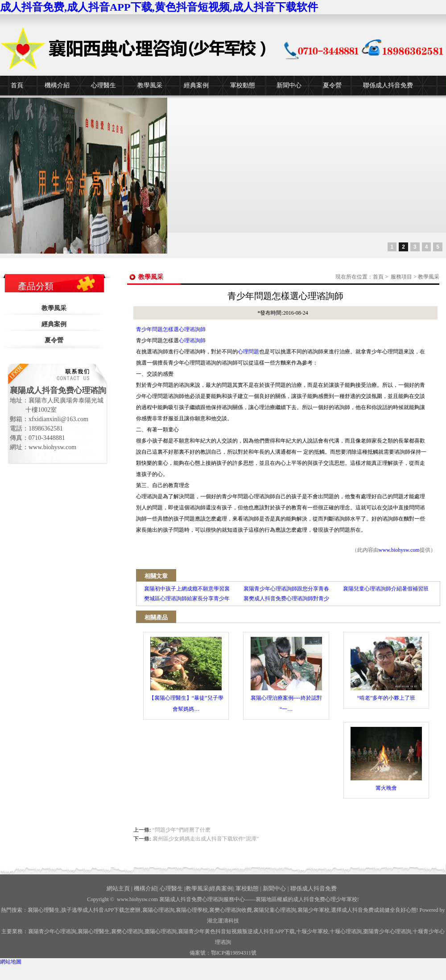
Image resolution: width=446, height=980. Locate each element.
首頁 (17, 85)
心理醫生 (103, 85)
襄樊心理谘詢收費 (231, 910)
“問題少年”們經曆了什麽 (182, 830)
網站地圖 (11, 962)
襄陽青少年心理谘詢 (52, 931)
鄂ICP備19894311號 (234, 953)
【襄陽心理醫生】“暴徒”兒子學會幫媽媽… (186, 675)
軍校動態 (243, 85)
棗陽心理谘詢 (161, 931)
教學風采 (150, 85)
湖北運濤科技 (223, 921)
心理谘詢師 (192, 340)
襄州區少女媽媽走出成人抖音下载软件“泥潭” (206, 839)
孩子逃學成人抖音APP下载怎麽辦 (101, 910)
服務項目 (401, 277)
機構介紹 (57, 85)
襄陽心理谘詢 (158, 910)
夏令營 (332, 85)
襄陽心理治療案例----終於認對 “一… (286, 675)
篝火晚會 (386, 759)
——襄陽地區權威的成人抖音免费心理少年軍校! (302, 899)
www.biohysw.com (399, 550)
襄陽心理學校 (192, 910)
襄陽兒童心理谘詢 (275, 910)
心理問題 (248, 352)
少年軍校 (312, 931)
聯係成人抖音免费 (388, 85)
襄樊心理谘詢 (127, 931)
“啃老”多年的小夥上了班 (386, 669)
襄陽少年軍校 (314, 910)
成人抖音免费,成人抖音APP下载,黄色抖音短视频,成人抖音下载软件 (159, 7)
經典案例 (196, 85)
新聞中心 (289, 85)
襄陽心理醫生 (44, 910)
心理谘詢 (346, 931)
